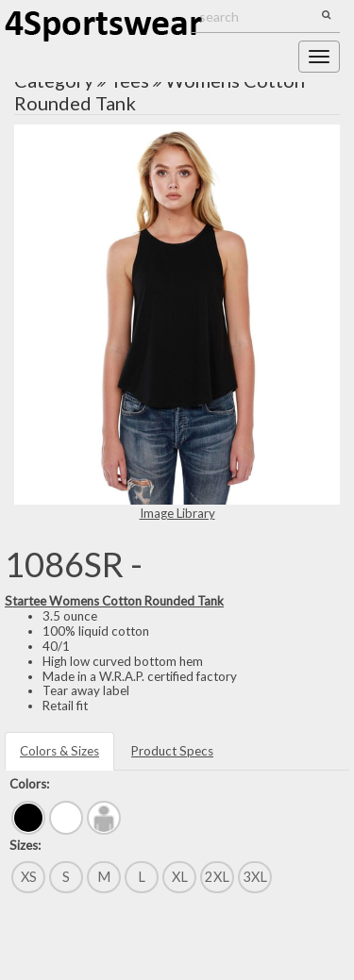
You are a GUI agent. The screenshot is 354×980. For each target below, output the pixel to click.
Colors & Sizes (59, 751)
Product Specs (172, 751)
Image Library (177, 513)
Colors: (29, 784)
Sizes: (25, 845)
